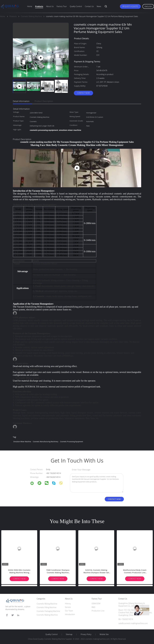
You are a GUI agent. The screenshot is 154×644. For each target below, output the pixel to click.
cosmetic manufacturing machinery (46, 442)
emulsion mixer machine (22, 442)
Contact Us (89, 6)
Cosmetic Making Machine (47, 615)
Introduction (70, 614)
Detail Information (21, 101)
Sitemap (69, 634)
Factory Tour (62, 6)
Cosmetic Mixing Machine (47, 604)
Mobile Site (104, 634)
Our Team (69, 611)
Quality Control (76, 6)
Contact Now (83, 93)
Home (30, 6)
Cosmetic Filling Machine (47, 607)
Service (68, 607)
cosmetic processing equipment (72, 442)
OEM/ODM (96, 604)
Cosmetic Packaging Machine (48, 611)
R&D (93, 607)
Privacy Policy (86, 634)
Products (39, 6)
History (68, 604)
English (148, 6)
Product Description (44, 101)
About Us (50, 6)
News (99, 6)
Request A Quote (130, 6)
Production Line (98, 611)
